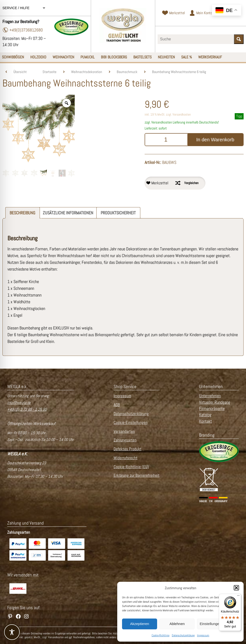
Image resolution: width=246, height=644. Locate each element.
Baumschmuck (127, 72)
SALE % (187, 57)
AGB (117, 405)
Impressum (203, 635)
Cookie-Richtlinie (160, 635)
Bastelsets (142, 57)
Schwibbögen (13, 57)
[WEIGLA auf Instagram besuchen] (26, 616)
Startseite (49, 72)
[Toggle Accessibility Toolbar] (12, 632)
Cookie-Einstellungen (131, 423)
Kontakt (206, 421)
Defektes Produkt (128, 449)
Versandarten (124, 431)
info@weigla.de (19, 403)
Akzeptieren (139, 624)
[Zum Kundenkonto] (201, 13)
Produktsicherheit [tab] (118, 213)
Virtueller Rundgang (215, 402)
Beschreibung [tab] (22, 213)
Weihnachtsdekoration (87, 72)
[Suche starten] (239, 39)
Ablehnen (177, 624)
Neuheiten (166, 57)
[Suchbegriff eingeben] (196, 39)
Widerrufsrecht (126, 458)
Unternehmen (210, 396)
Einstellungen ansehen (218, 624)
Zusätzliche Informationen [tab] (68, 213)
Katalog (205, 415)
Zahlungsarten (125, 440)
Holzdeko (38, 57)
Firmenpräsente (212, 409)
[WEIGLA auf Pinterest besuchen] (10, 616)
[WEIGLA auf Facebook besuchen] (18, 616)
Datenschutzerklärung (183, 635)
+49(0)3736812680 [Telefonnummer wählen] (23, 30)
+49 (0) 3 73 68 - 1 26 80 (27, 409)
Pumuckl (88, 57)
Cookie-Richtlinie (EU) (131, 467)
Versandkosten (182, 114)
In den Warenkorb (215, 140)
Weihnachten (63, 57)
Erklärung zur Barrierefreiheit (137, 475)
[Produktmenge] (166, 140)
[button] (236, 588)
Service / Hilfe (24, 8)
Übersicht (20, 72)
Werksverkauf (210, 57)
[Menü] (238, 597)
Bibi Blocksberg (114, 57)
